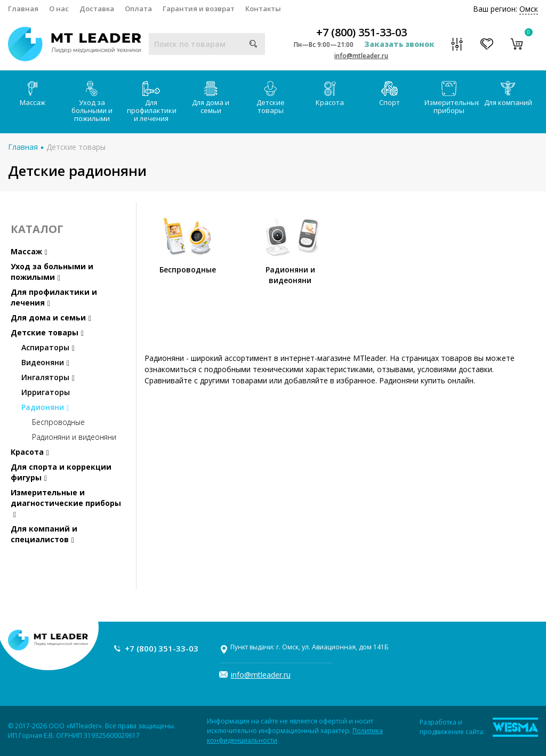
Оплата (138, 9)
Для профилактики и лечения (152, 102)
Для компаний (508, 94)
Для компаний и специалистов (44, 534)
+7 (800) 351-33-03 (362, 33)
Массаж (33, 94)
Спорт (390, 94)
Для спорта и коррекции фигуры (61, 472)
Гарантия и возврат (199, 9)
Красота (330, 94)
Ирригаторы (46, 392)
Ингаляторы (48, 377)
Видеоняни (45, 362)
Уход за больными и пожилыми (92, 102)
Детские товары (271, 98)
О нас (59, 9)
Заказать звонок (399, 44)
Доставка (97, 9)
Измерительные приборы (452, 98)
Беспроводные (58, 422)
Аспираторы (48, 347)
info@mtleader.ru (361, 56)
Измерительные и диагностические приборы (66, 503)
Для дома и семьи (211, 98)
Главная (23, 9)
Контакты (263, 9)
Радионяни (45, 407)
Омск (529, 9)
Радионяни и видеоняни (74, 437)
